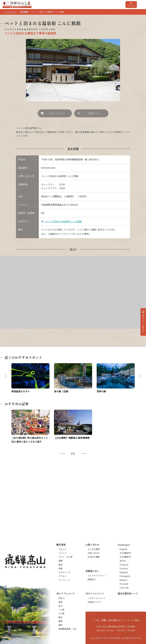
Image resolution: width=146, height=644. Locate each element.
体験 (60, 561)
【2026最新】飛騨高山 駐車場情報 (72, 438)
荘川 (60, 606)
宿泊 (60, 565)
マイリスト (131, 6)
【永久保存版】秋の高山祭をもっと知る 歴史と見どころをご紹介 (30, 440)
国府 (60, 625)
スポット (62, 549)
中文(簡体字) (125, 557)
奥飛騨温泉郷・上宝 (67, 629)
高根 (60, 621)
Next (138, 376)
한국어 (123, 561)
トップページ (10, 12)
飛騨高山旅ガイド (17, 5)
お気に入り (94, 113)
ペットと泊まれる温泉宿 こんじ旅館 (63, 221)
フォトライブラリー (96, 576)
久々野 (61, 613)
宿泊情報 (24, 12)
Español (124, 572)
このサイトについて (96, 598)
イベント (62, 553)
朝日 (60, 617)
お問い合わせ (94, 553)
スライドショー (57, 113)
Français (124, 565)
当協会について (95, 602)
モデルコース (64, 572)
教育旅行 (92, 579)
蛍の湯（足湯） (62, 391)
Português (125, 576)
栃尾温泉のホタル (21, 391)
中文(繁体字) (125, 553)
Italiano (124, 580)
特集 (60, 568)
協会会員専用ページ (128, 593)
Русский (124, 584)
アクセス (62, 576)
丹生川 (61, 598)
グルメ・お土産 (65, 557)
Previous (8, 376)
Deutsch (124, 568)
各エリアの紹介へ (143, 324)
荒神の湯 (101, 391)
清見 (60, 602)
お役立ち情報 (94, 557)
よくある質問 (94, 549)
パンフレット (64, 580)
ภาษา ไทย (124, 588)
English (124, 549)
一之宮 (61, 610)
